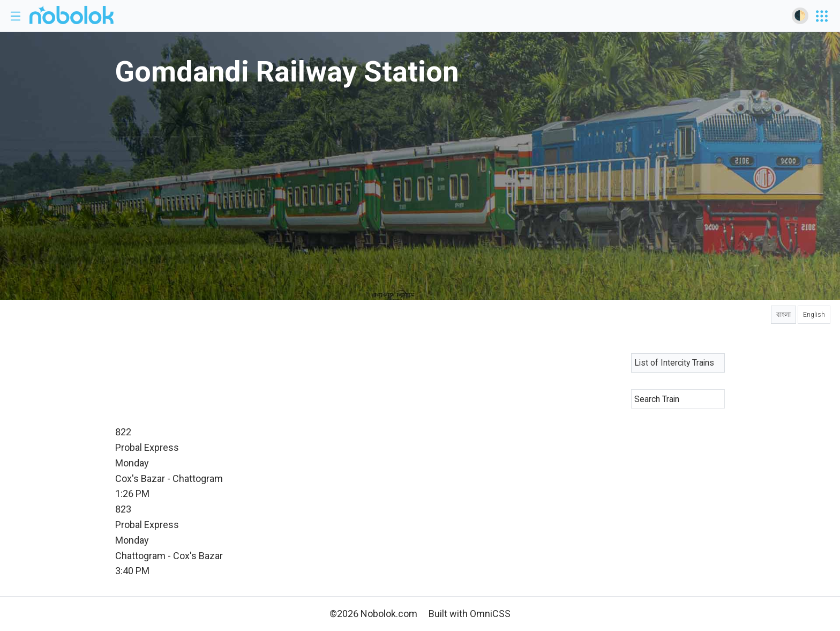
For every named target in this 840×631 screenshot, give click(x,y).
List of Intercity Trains (674, 363)
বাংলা (783, 315)
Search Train (657, 399)
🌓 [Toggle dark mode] (800, 15)
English (814, 315)
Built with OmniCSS (470, 614)
